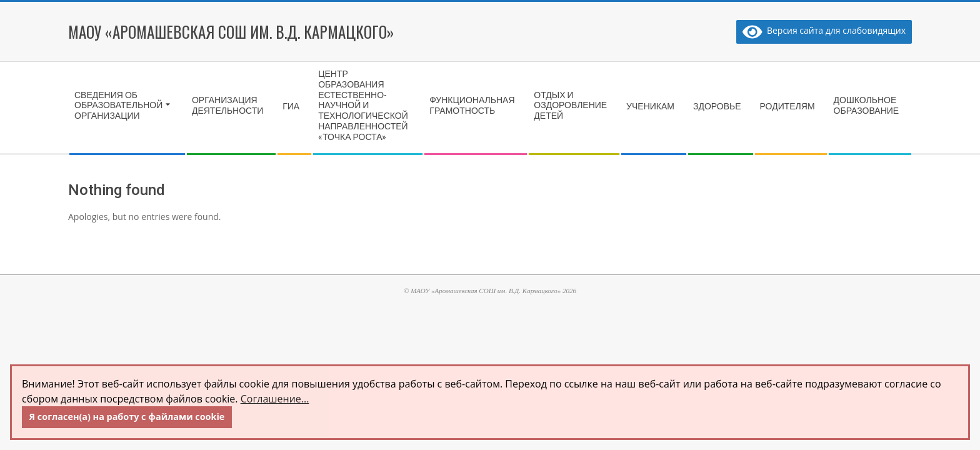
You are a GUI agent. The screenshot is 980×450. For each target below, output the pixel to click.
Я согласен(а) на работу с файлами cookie (127, 417)
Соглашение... (275, 399)
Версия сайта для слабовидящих (824, 30)
